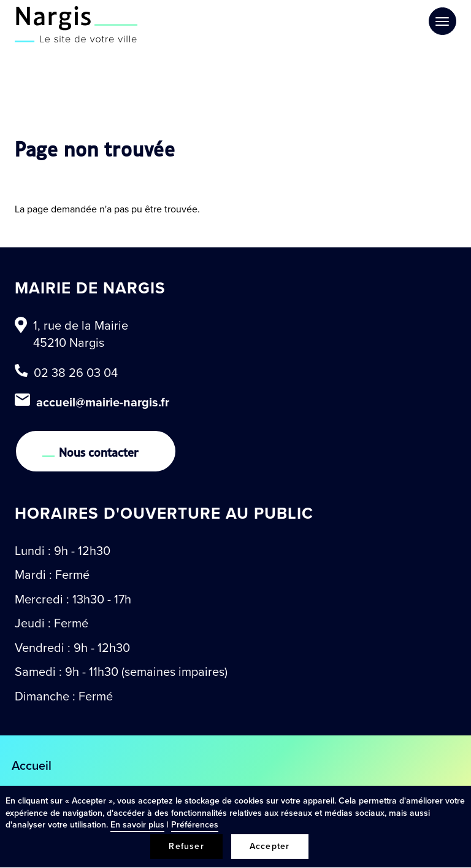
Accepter (270, 846)
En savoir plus (137, 825)
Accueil (32, 765)
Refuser (186, 846)
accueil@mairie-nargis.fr (103, 402)
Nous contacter (99, 451)
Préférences (195, 825)
